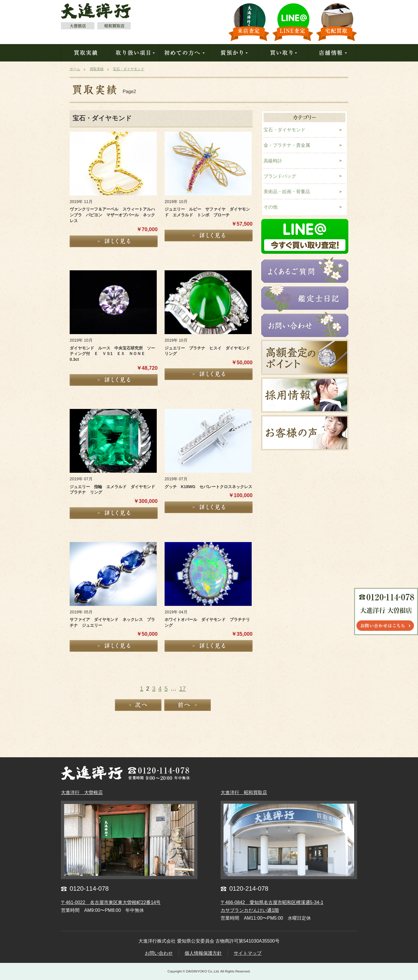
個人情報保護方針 (203, 953)
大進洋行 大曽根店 (82, 792)
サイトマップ (248, 953)
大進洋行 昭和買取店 (244, 792)
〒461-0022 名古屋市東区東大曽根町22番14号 (111, 902)
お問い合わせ (159, 953)
